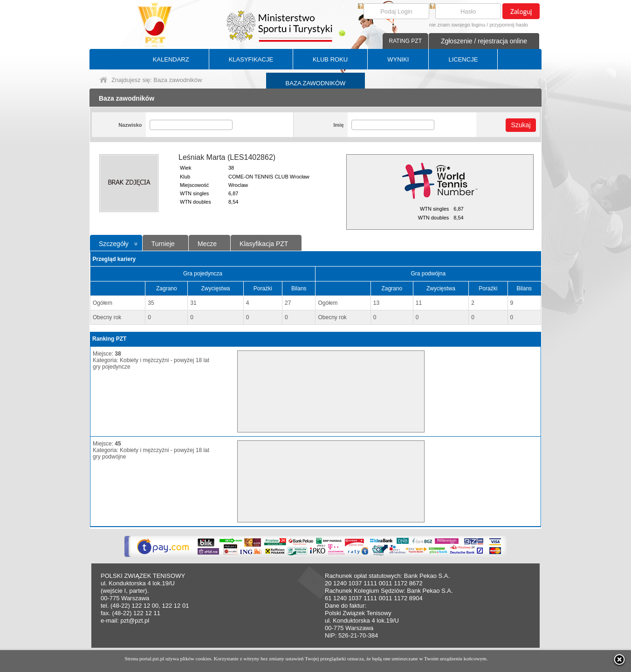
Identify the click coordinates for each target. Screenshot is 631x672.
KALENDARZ (171, 59)
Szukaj (521, 125)
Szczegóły (114, 244)
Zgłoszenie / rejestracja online (484, 41)
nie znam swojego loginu (457, 25)
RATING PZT (405, 41)
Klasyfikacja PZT (264, 244)
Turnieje (163, 244)
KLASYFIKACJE (251, 59)
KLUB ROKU (330, 59)
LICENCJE (463, 59)
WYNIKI (398, 59)
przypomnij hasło (509, 25)
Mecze (207, 244)
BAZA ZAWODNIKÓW (316, 83)
